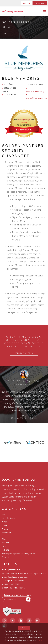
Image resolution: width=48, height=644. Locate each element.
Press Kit (6, 557)
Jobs (4, 515)
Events (5, 546)
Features (6, 543)
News (4, 522)
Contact (5, 525)
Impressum (7, 533)
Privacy (5, 529)
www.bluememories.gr (35, 91)
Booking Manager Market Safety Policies (19, 553)
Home (5, 34)
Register (40, 3)
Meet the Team (8, 518)
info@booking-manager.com (16, 577)
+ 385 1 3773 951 (18, 581)
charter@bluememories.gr (37, 98)
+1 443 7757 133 (15, 584)
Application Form (24, 353)
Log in (27, 3)
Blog (4, 539)
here (40, 640)
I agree (24, 628)
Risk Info (6, 550)
